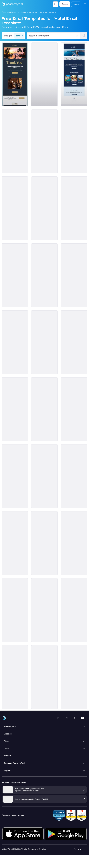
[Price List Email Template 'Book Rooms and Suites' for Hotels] (44, 141)
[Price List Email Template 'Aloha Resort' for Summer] (44, 409)
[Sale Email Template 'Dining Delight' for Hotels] (44, 275)
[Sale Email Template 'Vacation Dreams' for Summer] (74, 610)
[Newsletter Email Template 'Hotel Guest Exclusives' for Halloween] (44, 610)
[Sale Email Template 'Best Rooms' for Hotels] (44, 342)
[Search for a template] (52, 36)
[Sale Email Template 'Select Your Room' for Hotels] (74, 677)
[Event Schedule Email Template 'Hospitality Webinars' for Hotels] (15, 476)
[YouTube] (83, 718)
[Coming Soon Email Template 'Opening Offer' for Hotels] (15, 208)
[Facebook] (58, 718)
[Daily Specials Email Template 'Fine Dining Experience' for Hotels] (74, 275)
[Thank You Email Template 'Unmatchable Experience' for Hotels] (15, 677)
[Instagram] (66, 718)
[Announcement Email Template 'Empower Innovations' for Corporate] (15, 543)
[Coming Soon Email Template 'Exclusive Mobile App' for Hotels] (74, 141)
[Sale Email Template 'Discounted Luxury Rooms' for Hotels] (15, 275)
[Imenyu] (85, 4)
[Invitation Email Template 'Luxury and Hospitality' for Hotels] (15, 141)
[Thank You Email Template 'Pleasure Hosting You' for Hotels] (15, 74)
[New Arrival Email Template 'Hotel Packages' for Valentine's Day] (44, 543)
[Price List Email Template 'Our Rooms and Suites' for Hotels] (74, 543)
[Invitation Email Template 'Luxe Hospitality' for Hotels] (44, 476)
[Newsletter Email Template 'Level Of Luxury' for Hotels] (74, 208)
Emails (19, 36)
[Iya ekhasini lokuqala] (12, 4)
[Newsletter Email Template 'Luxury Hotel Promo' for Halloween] (44, 677)
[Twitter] (74, 718)
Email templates (9, 12)
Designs (8, 36)
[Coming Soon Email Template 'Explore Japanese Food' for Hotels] (15, 610)
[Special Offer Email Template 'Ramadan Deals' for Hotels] (74, 409)
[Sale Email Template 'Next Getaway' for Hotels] (44, 74)
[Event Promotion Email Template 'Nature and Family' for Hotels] (74, 342)
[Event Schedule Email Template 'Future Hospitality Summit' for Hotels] (44, 208)
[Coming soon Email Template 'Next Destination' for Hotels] (74, 74)
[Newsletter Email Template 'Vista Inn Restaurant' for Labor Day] (15, 409)
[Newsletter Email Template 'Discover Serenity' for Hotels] (15, 342)
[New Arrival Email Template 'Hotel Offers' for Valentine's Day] (74, 476)
